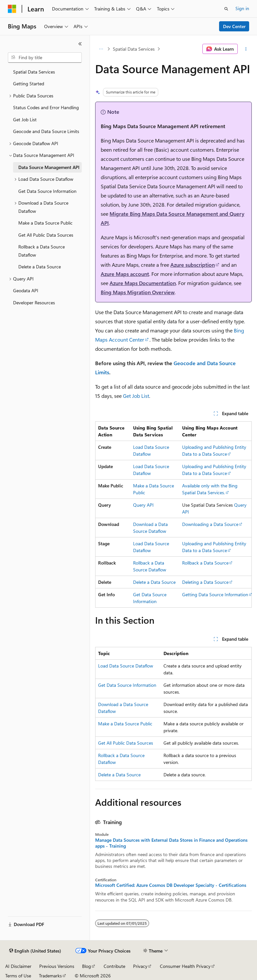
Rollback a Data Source (205, 563)
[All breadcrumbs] (101, 49)
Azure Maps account (125, 274)
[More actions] (246, 49)
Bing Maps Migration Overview (138, 292)
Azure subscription (193, 265)
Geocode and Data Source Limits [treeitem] (46, 131)
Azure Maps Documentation (143, 283)
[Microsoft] (12, 9)
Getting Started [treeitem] (29, 84)
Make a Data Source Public (125, 724)
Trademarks (50, 976)
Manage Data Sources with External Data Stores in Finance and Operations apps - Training (171, 843)
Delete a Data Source (154, 582)
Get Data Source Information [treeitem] (47, 191)
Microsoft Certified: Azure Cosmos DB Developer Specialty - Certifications (171, 885)
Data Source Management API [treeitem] (49, 167)
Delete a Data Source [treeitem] (40, 267)
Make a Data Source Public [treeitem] (45, 223)
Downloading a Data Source (210, 524)
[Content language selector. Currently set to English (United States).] (35, 951)
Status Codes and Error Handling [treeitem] (46, 107)
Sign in (242, 8)
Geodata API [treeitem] (26, 290)
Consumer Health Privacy (185, 966)
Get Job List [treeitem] (25, 119)
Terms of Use (18, 976)
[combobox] (45, 58)
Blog (86, 966)
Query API (143, 505)
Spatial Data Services (134, 49)
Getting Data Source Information (215, 594)
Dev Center (234, 26)
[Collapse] (80, 44)
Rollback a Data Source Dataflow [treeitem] (42, 251)
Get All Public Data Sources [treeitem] (46, 235)
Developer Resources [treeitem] (34, 303)
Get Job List (136, 396)
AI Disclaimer (18, 966)
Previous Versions (57, 966)
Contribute (114, 966)
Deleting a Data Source (205, 582)
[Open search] (226, 9)
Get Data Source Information (127, 685)
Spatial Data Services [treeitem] (34, 72)
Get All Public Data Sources (126, 743)
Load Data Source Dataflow (126, 666)
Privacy (140, 966)
